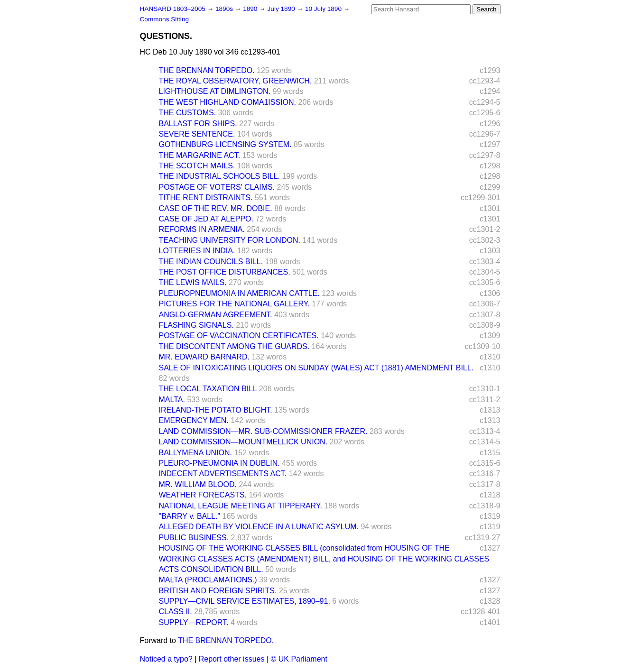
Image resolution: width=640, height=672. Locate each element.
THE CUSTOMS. (188, 113)
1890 (251, 9)
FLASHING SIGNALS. (196, 325)
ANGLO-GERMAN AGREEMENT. (216, 315)
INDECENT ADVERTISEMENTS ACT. (223, 474)
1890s (225, 9)
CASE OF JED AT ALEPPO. (206, 219)
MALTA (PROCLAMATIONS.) (208, 580)
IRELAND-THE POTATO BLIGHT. (216, 410)
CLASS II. (176, 612)
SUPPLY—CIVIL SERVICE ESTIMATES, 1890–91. (245, 601)
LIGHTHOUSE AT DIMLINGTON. (215, 91)
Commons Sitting (165, 19)
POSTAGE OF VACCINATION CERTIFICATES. (239, 336)
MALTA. (172, 400)
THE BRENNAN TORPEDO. (207, 70)
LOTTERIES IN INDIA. (197, 251)
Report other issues (232, 659)
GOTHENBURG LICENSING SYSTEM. (225, 144)
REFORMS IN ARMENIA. (202, 229)
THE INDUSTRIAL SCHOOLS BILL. (219, 176)
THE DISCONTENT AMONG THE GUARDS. (234, 346)
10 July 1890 (324, 9)
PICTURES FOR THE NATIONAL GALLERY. (234, 304)
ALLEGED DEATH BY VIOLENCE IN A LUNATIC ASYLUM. (259, 527)
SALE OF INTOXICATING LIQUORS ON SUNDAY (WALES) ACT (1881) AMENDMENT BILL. (316, 368)
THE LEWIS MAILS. (193, 282)
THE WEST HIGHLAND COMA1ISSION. (228, 102)
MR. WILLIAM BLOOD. (198, 484)
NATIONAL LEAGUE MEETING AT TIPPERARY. (241, 506)
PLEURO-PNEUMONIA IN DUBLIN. (219, 463)
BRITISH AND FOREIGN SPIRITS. (218, 591)
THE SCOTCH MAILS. (197, 166)
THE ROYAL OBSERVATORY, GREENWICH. (236, 81)
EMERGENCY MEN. (194, 420)
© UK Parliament (299, 659)
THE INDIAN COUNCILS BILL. (211, 262)
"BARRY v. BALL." (190, 516)
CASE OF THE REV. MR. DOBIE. (216, 208)
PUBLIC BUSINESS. (194, 538)
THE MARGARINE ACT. (200, 155)
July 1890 (282, 9)
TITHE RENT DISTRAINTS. (206, 198)
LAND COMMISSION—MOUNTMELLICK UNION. (243, 442)
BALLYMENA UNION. (195, 453)
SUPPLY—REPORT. (194, 622)
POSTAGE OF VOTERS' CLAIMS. (217, 187)
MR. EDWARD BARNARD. (204, 357)
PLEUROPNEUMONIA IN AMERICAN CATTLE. (239, 293)
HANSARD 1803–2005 (173, 9)
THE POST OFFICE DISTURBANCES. (225, 272)
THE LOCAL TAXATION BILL (208, 389)
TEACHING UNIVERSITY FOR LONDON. (230, 240)
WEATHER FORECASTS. (203, 495)
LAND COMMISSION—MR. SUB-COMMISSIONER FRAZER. (263, 431)
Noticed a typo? (166, 659)
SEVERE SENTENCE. (197, 134)
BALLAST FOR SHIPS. (198, 124)
